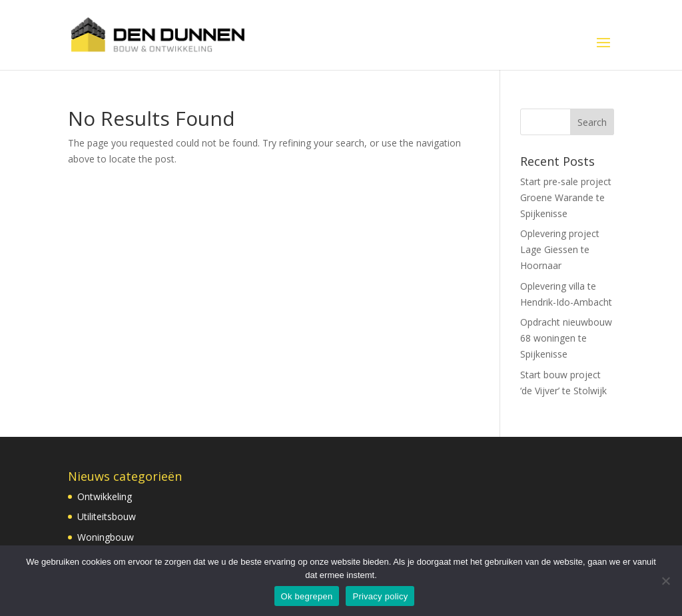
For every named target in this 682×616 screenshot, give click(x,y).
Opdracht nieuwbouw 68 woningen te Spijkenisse (566, 338)
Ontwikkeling (105, 496)
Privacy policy (380, 596)
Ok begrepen (307, 596)
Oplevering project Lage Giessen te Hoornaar (560, 249)
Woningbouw (106, 537)
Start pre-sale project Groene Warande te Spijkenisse (566, 197)
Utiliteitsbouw (107, 516)
